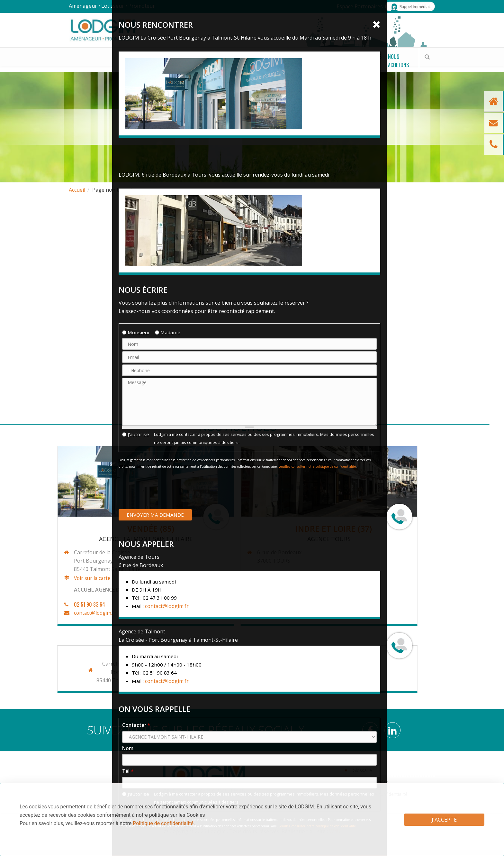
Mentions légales (370, 782)
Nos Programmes (167, 64)
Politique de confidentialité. (164, 823)
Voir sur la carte (45, 578)
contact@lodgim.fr (48, 613)
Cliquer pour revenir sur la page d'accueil (252, 220)
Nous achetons (387, 64)
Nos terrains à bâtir (97, 64)
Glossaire (362, 770)
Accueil (77, 190)
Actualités (343, 64)
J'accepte (444, 820)
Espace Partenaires (360, 6)
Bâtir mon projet (229, 64)
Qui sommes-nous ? (289, 64)
